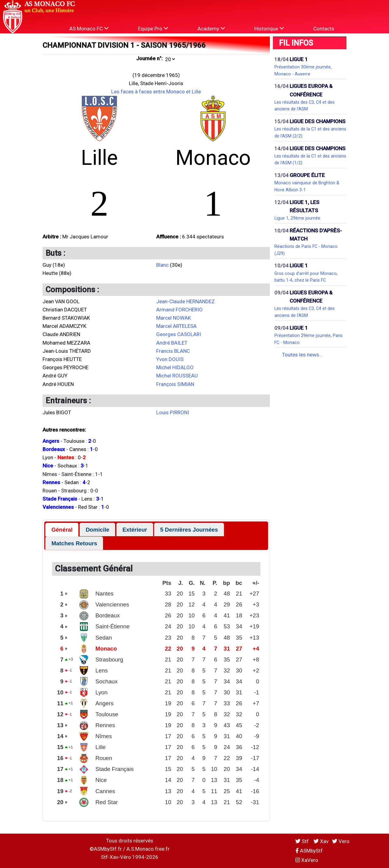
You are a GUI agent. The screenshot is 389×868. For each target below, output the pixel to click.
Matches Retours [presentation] (74, 543)
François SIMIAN (175, 384)
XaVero (307, 860)
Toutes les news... (302, 355)
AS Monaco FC (89, 28)
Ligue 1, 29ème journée (297, 218)
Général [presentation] (62, 530)
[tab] (62, 530)
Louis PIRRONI (173, 412)
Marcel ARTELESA (176, 326)
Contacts (324, 29)
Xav (321, 841)
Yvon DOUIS (170, 359)
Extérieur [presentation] (135, 530)
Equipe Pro (153, 28)
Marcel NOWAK (174, 318)
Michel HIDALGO (175, 367)
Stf (303, 841)
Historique (269, 28)
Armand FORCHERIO (179, 310)
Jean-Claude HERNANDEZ (186, 301)
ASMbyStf (309, 851)
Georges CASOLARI (179, 334)
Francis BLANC (173, 351)
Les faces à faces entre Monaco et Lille (156, 92)
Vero (341, 841)
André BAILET (172, 343)
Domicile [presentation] (98, 530)
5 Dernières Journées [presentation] (189, 530)
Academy (211, 28)
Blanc (162, 265)
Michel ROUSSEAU (177, 376)
